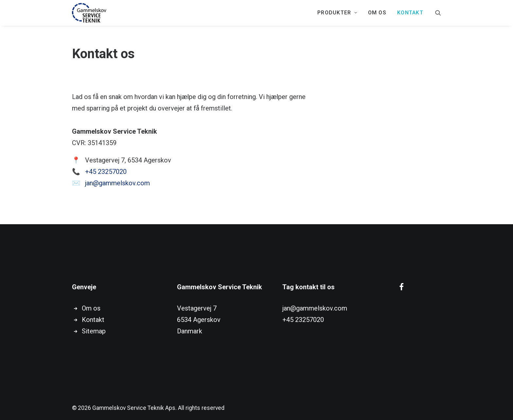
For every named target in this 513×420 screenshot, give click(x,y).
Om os (377, 13)
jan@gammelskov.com (117, 183)
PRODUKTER (337, 13)
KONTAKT (410, 13)
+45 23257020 (106, 172)
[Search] (438, 13)
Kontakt (93, 320)
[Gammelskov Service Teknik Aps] (89, 13)
